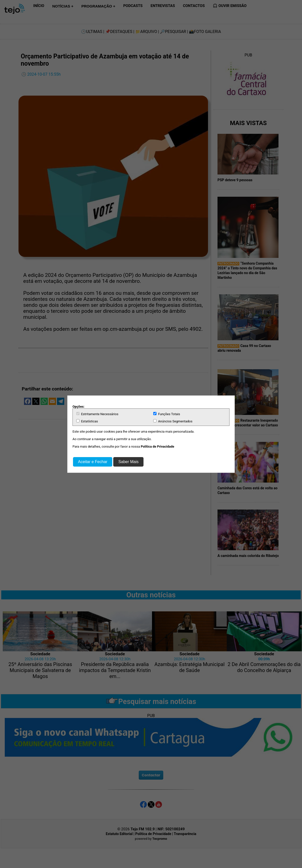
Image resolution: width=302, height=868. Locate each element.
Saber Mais (128, 462)
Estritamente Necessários (97, 414)
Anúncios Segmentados (173, 421)
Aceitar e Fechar (93, 462)
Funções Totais (167, 414)
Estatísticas (87, 421)
